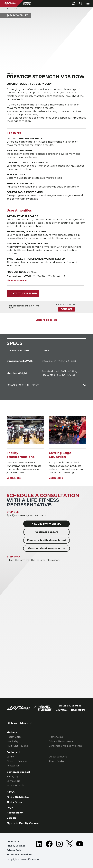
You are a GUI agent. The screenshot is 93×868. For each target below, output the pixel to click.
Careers (12, 818)
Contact (66, 309)
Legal (10, 807)
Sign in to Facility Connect (23, 823)
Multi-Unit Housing (17, 746)
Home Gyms (56, 737)
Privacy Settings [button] (16, 846)
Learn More (14, 478)
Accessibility (15, 813)
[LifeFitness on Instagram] (59, 849)
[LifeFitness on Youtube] (80, 849)
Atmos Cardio (56, 761)
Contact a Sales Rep (23, 293)
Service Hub (14, 781)
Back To (13, 9)
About (11, 792)
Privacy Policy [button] (15, 850)
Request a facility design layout (46, 540)
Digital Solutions (58, 757)
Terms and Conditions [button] (19, 854)
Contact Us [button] (13, 841)
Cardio (10, 757)
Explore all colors (47, 320)
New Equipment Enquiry (46, 524)
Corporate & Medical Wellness (66, 746)
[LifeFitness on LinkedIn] (39, 849)
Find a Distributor (18, 797)
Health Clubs (14, 737)
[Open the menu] (88, 3)
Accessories (13, 766)
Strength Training (17, 761)
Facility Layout (15, 776)
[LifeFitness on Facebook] (49, 849)
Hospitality (12, 741)
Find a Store (14, 802)
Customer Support (46, 532)
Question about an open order (47, 548)
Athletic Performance (61, 741)
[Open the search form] (81, 3)
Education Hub (15, 785)
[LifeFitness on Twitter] (70, 849)
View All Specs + (17, 281)
